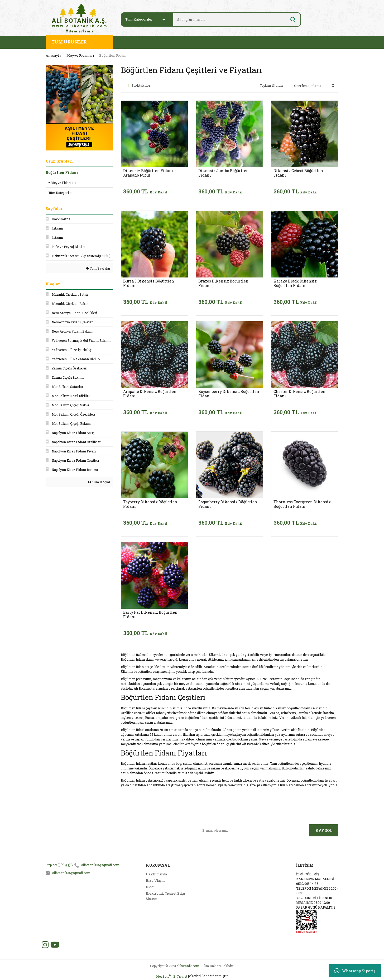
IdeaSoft (163, 976)
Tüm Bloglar (99, 482)
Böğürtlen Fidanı (113, 55)
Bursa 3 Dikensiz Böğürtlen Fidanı (149, 283)
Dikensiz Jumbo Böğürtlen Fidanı (224, 173)
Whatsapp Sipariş (355, 971)
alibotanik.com (188, 966)
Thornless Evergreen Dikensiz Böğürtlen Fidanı (302, 504)
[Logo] (79, 18)
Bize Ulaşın (155, 880)
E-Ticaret (180, 976)
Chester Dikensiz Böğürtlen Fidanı (299, 394)
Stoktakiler (141, 85)
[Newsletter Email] (254, 830)
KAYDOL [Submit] (324, 830)
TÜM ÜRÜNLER (69, 42)
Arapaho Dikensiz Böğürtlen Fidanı (150, 394)
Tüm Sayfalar (98, 268)
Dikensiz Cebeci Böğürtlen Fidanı (298, 173)
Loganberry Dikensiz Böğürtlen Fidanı (228, 504)
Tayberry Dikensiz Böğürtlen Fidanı (150, 504)
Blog (150, 887)
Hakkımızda (156, 874)
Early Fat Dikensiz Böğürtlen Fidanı (150, 615)
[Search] (231, 19)
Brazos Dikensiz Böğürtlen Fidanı (223, 283)
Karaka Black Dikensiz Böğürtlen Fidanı (295, 283)
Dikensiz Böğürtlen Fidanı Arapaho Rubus (148, 173)
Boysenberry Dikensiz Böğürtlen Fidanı (229, 394)
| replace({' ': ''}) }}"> (82, 865)
